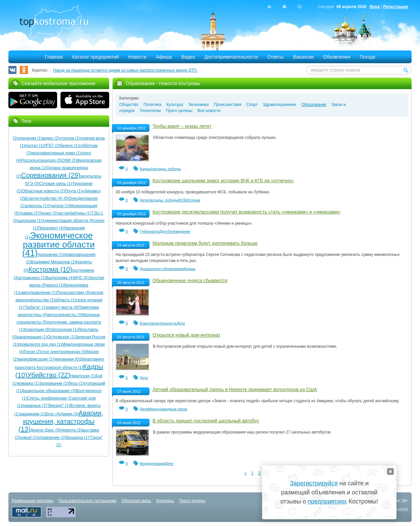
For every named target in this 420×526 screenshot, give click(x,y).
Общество (129, 105)
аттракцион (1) (32, 278)
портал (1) (34, 146)
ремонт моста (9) (63, 307)
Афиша (164, 57)
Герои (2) (32, 352)
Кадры (145, 169)
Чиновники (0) (67, 359)
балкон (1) (69, 146)
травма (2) (29, 213)
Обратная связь (136, 501)
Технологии (150, 111)
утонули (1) (70, 138)
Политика (152, 105)
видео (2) (51, 138)
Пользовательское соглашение (88, 501)
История (193, 200)
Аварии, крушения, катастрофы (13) (61, 421)
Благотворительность (158, 323)
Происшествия (227, 105)
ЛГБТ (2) (52, 146)
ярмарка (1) (28, 383)
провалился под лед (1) (40, 344)
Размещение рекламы (33, 501)
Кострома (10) (50, 269)
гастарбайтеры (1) (74, 213)
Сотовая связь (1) (55, 184)
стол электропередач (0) (64, 352)
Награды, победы (166, 169)
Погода (368, 57)
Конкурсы (165, 501)
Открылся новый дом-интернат (186, 335)
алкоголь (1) (37, 206)
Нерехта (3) (71, 430)
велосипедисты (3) (65, 315)
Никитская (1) (83, 376)
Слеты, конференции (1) (50, 398)
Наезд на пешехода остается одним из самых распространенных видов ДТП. (125, 70)
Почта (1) (73, 191)
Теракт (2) (48, 213)
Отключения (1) (27, 138)
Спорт (252, 105)
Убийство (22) (49, 375)
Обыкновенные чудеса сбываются (190, 280)
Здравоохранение (280, 105)
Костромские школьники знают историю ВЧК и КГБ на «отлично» (223, 181)
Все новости (209, 111)
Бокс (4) (53, 414)
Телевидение (179, 231)
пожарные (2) (34, 406)
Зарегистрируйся (314, 483)
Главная (54, 57)
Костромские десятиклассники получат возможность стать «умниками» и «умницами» (246, 212)
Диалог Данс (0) (45, 430)
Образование (314, 105)
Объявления (337, 57)
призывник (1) (51, 255)
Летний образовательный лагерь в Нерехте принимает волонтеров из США (235, 389)
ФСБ (182, 200)
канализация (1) (32, 337)
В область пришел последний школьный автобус (206, 421)
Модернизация (153, 463)
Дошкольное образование (162, 269)
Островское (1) (61, 337)
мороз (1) (55, 285)
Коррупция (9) (37, 330)
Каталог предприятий (96, 57)
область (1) (65, 300)
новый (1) (29, 438)
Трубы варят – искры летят (182, 126)
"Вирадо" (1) (58, 406)
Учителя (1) (59, 206)
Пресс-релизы (179, 111)
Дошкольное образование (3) (49, 391)
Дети (144, 200)
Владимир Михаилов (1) (53, 262)
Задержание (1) (54, 383)
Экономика (198, 105)
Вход (375, 7)
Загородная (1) (64, 330)
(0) (66, 198)
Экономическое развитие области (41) (58, 244)
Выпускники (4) (60, 278)
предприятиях (327, 501)
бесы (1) (76, 383)
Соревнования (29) (51, 175)
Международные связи (167, 409)
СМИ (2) (69, 160)
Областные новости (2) (43, 191)
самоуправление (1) (38, 293)
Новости (137, 57)
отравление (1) (52, 438)
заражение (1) (32, 414)
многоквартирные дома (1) (56, 153)
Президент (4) (51, 228)
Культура (175, 105)
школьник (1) (30, 221)
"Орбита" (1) (35, 307)
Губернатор (150, 231)
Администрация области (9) (68, 221)
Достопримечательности (231, 57)
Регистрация (396, 7)
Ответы (275, 57)
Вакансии (303, 57)
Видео (188, 57)
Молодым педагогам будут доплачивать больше (205, 243)
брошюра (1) (77, 438)
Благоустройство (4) (44, 198)
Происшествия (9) (73, 293)
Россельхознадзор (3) (41, 160)
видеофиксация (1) (36, 359)
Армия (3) (69, 414)
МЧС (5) (81, 278)
